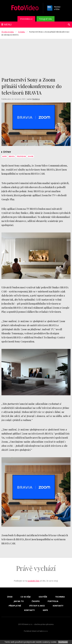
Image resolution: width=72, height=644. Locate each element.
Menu (8, 24)
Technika (21, 32)
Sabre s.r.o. (44, 631)
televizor (21, 156)
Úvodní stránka (8, 32)
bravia (12, 156)
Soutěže (43, 597)
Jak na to (19, 601)
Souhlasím (63, 642)
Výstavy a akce (37, 606)
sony (4, 156)
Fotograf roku (46, 19)
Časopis (36, 601)
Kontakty (58, 606)
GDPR (45, 610)
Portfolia (53, 601)
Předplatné (15, 606)
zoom (31, 156)
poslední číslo (34, 581)
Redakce (36, 99)
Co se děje (26, 597)
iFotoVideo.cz (26, 19)
